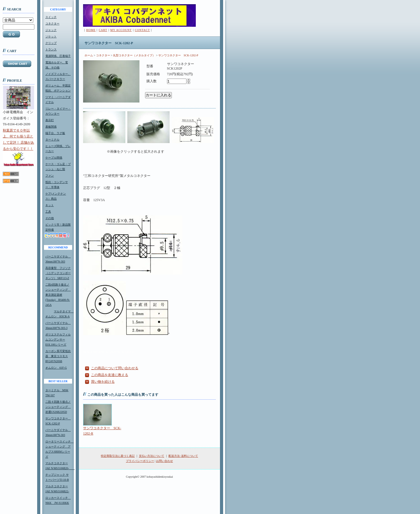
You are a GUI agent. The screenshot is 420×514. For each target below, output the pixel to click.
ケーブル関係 (54, 158)
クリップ (51, 43)
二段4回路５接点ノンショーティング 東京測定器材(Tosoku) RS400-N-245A (58, 295)
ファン (50, 176)
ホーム (89, 55)
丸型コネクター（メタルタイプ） (134, 55)
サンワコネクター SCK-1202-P (178, 55)
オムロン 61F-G (56, 368)
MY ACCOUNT (121, 30)
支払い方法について (152, 456)
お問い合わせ (165, 461)
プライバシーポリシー (140, 461)
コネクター (52, 24)
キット (50, 205)
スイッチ (51, 17)
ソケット (51, 36)
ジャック (51, 30)
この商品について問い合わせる (115, 368)
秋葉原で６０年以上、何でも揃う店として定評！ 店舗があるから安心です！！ (18, 147)
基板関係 (51, 127)
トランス (51, 49)
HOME (91, 30)
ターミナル (52, 140)
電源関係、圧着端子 (58, 56)
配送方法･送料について (183, 456)
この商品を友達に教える (110, 375)
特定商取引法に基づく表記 (118, 456)
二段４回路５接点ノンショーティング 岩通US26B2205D (58, 407)
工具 (48, 212)
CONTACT (142, 30)
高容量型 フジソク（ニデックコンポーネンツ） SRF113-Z (58, 273)
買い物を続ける (103, 382)
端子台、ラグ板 (55, 133)
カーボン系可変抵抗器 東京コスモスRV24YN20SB (58, 356)
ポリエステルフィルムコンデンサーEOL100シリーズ (58, 340)
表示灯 (50, 120)
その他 (50, 218)
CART (103, 30)
